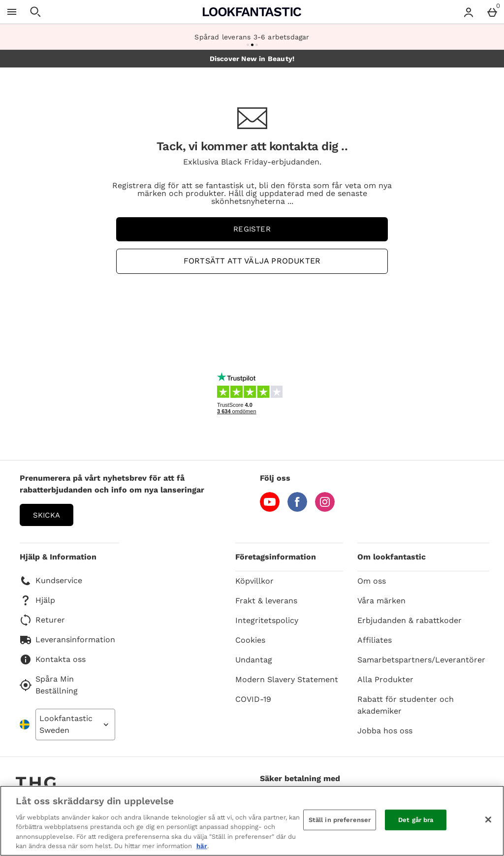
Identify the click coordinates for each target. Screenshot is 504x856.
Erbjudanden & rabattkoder (409, 620)
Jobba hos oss (385, 731)
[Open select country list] (75, 724)
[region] (252, 821)
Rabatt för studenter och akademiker (406, 705)
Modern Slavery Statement (287, 679)
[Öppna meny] (12, 12)
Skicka (47, 515)
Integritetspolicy (267, 620)
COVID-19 (253, 699)
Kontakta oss (53, 659)
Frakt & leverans (266, 601)
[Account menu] (469, 12)
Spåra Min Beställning (49, 685)
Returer (42, 620)
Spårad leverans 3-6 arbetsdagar (252, 37)
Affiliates (375, 640)
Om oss (372, 581)
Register (252, 229)
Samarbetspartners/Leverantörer (421, 660)
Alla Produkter (385, 679)
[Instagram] (325, 509)
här (202, 846)
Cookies (250, 640)
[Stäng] (488, 820)
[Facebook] (297, 509)
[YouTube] (270, 509)
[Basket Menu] (492, 12)
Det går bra (416, 820)
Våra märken (381, 601)
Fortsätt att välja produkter (252, 261)
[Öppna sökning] (35, 12)
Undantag (254, 660)
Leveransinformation (67, 640)
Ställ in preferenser (340, 820)
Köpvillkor (254, 581)
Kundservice (51, 581)
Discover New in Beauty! (252, 59)
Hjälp (37, 600)
